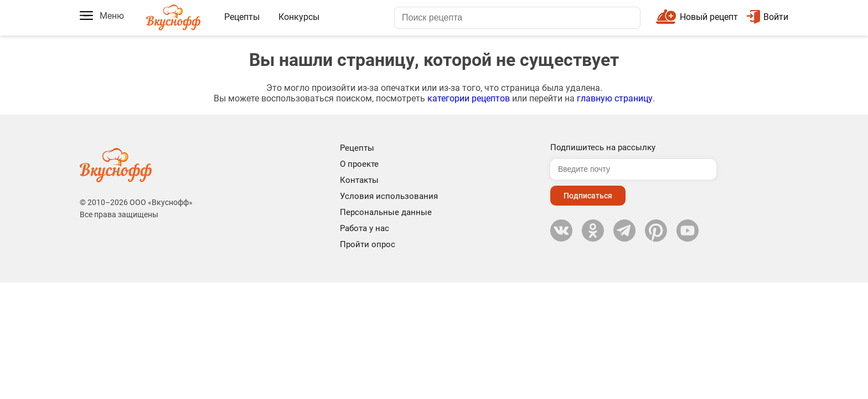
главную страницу (615, 98)
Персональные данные (386, 212)
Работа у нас (365, 228)
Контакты (359, 180)
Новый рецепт (709, 17)
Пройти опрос (368, 244)
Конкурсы (299, 17)
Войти (768, 17)
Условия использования (389, 196)
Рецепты (242, 17)
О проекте (359, 164)
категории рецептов (469, 98)
